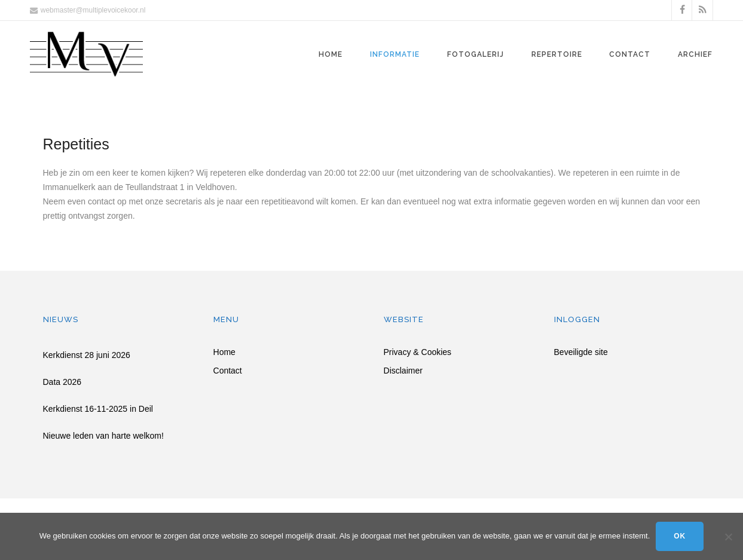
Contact (630, 54)
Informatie (395, 54)
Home (331, 54)
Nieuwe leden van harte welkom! (103, 436)
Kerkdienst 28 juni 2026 (87, 355)
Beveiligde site (581, 352)
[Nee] (728, 537)
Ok (680, 536)
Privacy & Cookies (418, 352)
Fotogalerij (476, 54)
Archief (695, 54)
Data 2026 (62, 382)
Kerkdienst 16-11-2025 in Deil (98, 409)
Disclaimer (403, 371)
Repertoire (557, 54)
